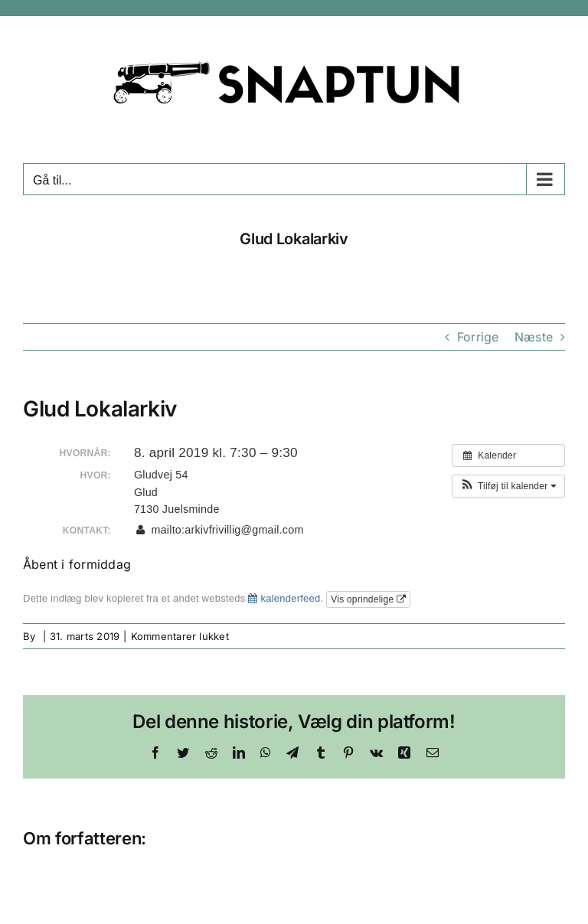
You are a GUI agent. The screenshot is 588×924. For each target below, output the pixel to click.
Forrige (478, 337)
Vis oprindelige (368, 599)
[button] (508, 486)
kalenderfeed (284, 598)
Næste (534, 337)
